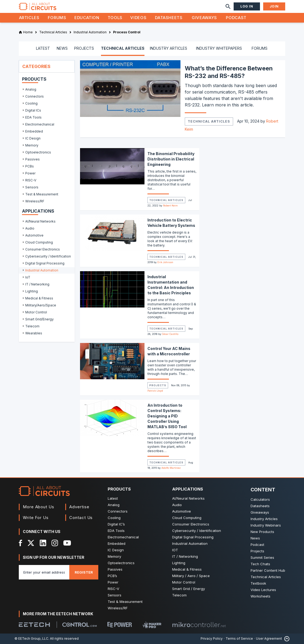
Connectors (118, 511)
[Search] (228, 6)
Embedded (117, 543)
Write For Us (36, 518)
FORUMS (260, 48)
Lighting (179, 563)
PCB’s (112, 576)
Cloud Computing (187, 518)
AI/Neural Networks (188, 498)
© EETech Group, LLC (31, 638)
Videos (138, 18)
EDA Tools (116, 531)
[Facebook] (21, 543)
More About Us (39, 507)
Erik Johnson (165, 262)
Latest (113, 498)
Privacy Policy (212, 638)
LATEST (43, 48)
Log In (247, 6)
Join (274, 6)
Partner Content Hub (268, 570)
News (255, 538)
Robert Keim (170, 205)
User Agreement (269, 638)
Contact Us (81, 518)
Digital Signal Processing (193, 537)
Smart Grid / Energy (189, 589)
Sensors (115, 595)
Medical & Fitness (187, 569)
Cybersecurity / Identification (197, 531)
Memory (114, 556)
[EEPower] (120, 625)
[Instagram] (55, 543)
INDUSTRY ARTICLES (169, 48)
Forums (57, 18)
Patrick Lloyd (155, 391)
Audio (177, 505)
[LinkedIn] (43, 543)
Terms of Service (239, 638)
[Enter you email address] (44, 572)
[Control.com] (79, 625)
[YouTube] (67, 543)
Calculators (260, 499)
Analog (114, 505)
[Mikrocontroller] (199, 625)
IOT (175, 550)
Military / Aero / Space (191, 576)
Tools (115, 18)
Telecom (179, 595)
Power (113, 582)
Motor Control (184, 582)
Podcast (236, 18)
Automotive (182, 511)
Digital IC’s (116, 524)
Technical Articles (209, 121)
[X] (31, 543)
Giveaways (204, 18)
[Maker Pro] (152, 625)
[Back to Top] (286, 639)
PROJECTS (84, 48)
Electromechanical (123, 537)
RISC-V (113, 589)
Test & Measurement (125, 602)
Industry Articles (264, 519)
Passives (115, 569)
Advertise (79, 507)
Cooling (114, 518)
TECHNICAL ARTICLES (123, 48)
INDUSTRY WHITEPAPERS (219, 48)
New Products (262, 532)
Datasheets (169, 18)
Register (84, 572)
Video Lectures (263, 590)
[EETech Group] (34, 625)
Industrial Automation (190, 543)
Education (87, 18)
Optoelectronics (121, 563)
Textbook (258, 583)
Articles (29, 18)
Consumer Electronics (191, 524)
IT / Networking (185, 556)
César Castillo (170, 334)
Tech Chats (260, 564)
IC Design (116, 550)
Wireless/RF (118, 608)
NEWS (62, 48)
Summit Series (262, 557)
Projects (158, 385)
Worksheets (260, 596)
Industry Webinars (266, 525)
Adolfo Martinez (171, 468)
